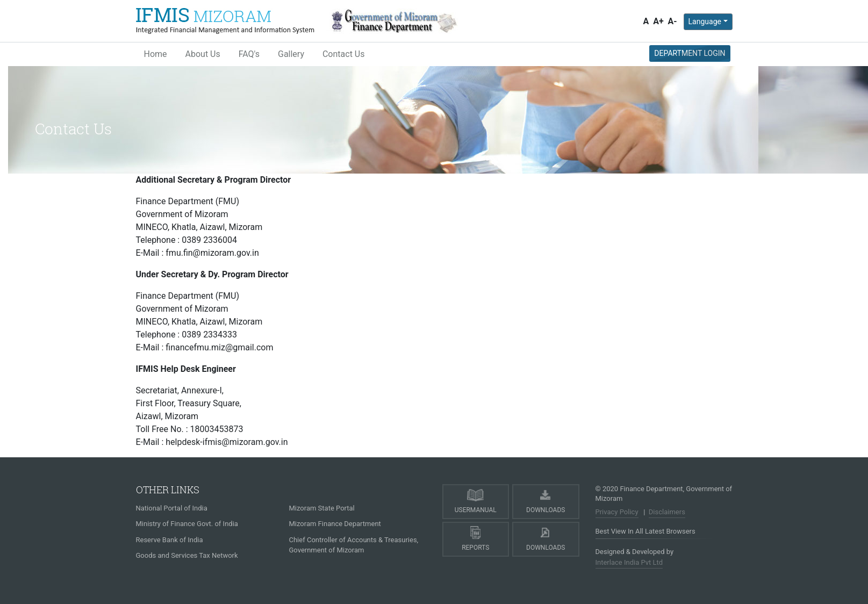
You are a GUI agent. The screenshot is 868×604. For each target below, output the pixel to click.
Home (156, 54)
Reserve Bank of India (170, 540)
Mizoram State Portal (322, 508)
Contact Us (344, 54)
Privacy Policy (617, 512)
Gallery (291, 54)
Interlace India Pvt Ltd (629, 562)
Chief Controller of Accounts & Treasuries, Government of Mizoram (354, 545)
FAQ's (249, 54)
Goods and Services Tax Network (187, 555)
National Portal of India (172, 508)
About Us (203, 54)
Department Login (690, 53)
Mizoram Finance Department (335, 524)
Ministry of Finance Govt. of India (187, 524)
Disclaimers (667, 512)
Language (705, 21)
